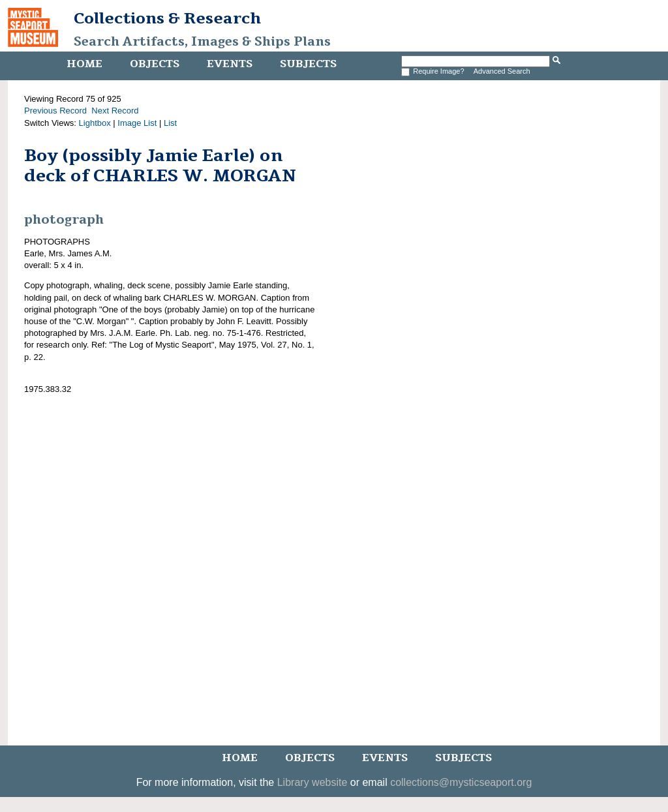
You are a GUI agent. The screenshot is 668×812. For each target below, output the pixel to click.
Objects (155, 64)
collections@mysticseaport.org (461, 782)
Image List (137, 123)
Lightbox (95, 123)
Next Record (115, 111)
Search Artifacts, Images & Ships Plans (202, 42)
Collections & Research (167, 18)
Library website (312, 782)
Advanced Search (502, 71)
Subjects (308, 64)
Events (230, 64)
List (170, 123)
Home (84, 64)
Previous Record (55, 111)
